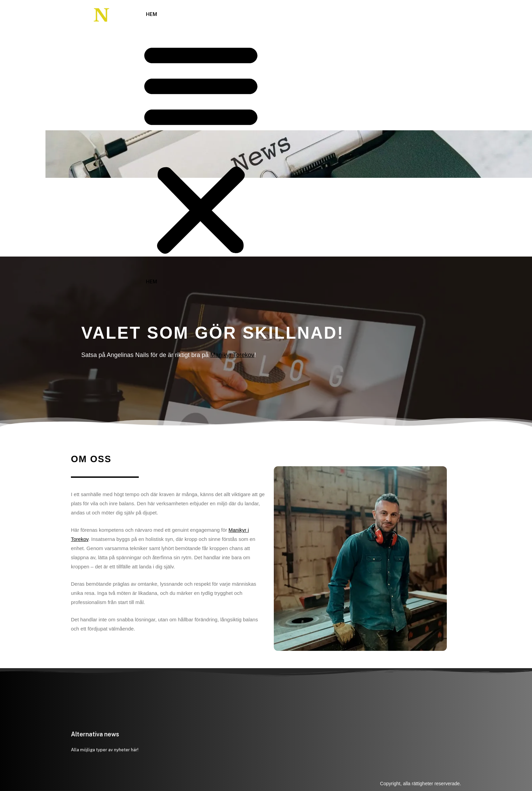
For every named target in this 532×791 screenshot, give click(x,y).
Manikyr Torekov (233, 355)
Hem (151, 14)
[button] (201, 148)
